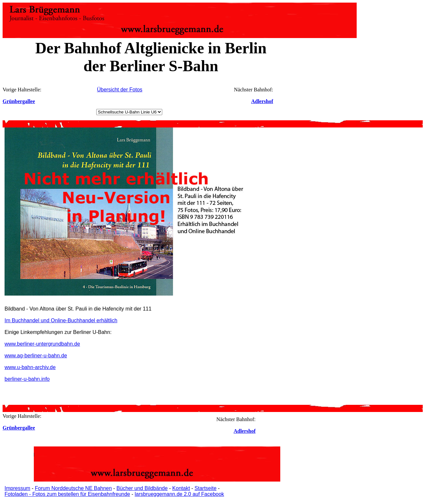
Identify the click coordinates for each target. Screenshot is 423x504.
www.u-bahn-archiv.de (30, 367)
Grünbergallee (19, 101)
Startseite (205, 488)
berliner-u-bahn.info (27, 379)
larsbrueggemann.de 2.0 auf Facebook (179, 494)
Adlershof (262, 101)
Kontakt (181, 488)
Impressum (17, 488)
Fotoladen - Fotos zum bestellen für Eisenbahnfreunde (67, 494)
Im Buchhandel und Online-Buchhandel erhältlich (61, 320)
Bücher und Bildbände (142, 488)
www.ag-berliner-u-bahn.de (36, 356)
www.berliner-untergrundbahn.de (42, 344)
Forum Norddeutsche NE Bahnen (73, 488)
